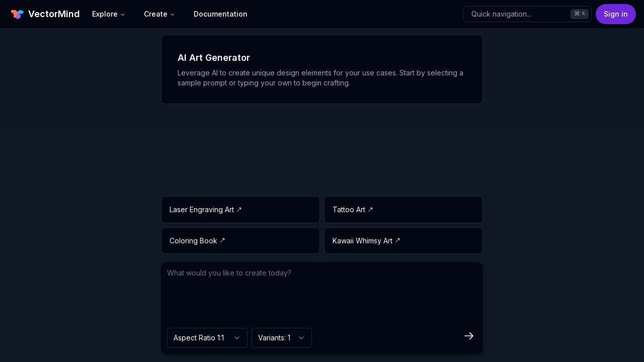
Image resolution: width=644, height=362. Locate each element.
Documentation (221, 14)
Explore (109, 14)
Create (160, 14)
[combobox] (207, 338)
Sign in (616, 14)
